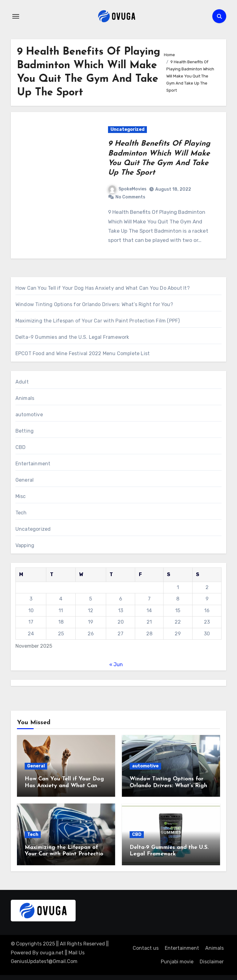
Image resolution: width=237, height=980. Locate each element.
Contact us (146, 948)
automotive (29, 415)
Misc (21, 496)
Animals (25, 398)
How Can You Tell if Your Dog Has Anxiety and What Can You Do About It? (103, 288)
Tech (21, 513)
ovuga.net (52, 953)
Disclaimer (212, 962)
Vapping (25, 545)
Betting (25, 431)
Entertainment (33, 464)
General (25, 480)
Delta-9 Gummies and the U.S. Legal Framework (72, 337)
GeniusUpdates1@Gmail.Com (44, 961)
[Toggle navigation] (16, 16)
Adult (22, 382)
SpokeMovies (127, 189)
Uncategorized (127, 129)
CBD (21, 447)
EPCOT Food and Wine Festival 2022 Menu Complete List (83, 353)
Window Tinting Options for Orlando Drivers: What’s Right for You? (94, 304)
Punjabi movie (177, 962)
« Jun (116, 664)
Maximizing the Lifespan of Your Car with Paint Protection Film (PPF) (98, 321)
